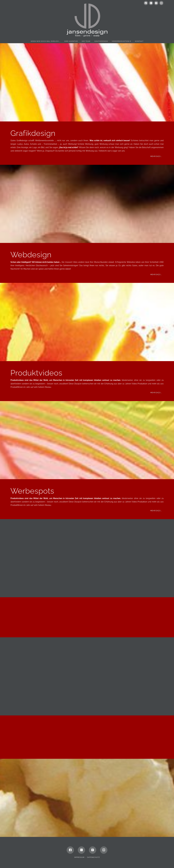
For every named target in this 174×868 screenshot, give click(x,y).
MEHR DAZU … (162, 156)
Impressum (79, 857)
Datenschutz (94, 857)
